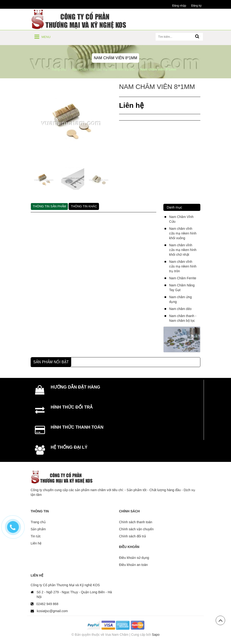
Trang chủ (38, 522)
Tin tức (36, 536)
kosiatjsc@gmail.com (52, 611)
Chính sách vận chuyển (136, 529)
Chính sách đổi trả (132, 536)
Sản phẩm (38, 529)
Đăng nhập (179, 6)
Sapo (156, 635)
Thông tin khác (84, 206)
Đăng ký (196, 6)
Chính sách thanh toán (136, 522)
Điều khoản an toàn (133, 565)
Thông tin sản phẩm (49, 206)
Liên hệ (36, 543)
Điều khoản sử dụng (134, 558)
